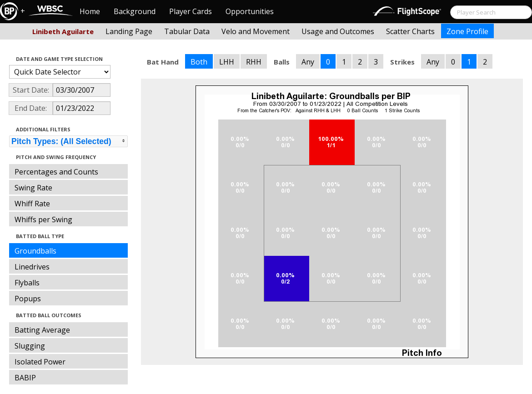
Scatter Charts (410, 31)
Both (199, 62)
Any (308, 62)
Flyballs (27, 283)
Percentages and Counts (56, 172)
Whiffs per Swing (43, 219)
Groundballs (35, 251)
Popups (28, 299)
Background (135, 11)
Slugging (30, 346)
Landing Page (129, 31)
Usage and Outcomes (338, 31)
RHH (254, 62)
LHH (227, 62)
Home (90, 11)
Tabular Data (187, 31)
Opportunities (250, 11)
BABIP (25, 378)
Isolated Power (40, 362)
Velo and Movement (256, 31)
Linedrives (32, 267)
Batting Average (42, 330)
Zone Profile (467, 31)
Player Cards (191, 11)
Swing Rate (33, 188)
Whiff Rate (32, 204)
